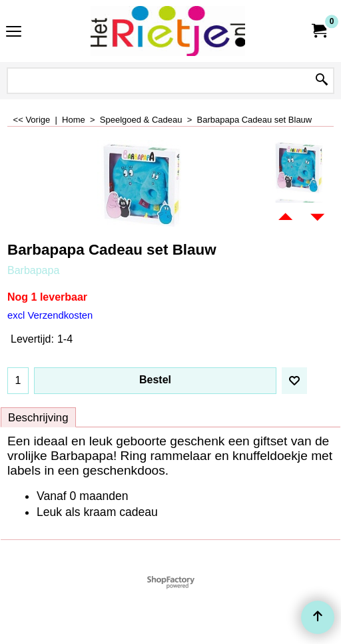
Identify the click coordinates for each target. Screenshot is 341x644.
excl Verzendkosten (50, 315)
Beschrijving (38, 418)
